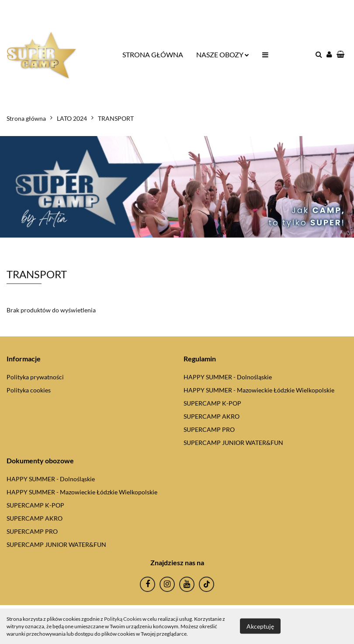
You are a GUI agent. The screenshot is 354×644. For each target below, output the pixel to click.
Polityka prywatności (35, 377)
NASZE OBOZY (223, 54)
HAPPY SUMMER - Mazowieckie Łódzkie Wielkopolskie (259, 390)
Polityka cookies (29, 390)
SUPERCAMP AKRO (212, 416)
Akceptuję (260, 626)
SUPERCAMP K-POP (212, 403)
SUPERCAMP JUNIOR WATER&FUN (233, 443)
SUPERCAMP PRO (209, 429)
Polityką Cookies (123, 619)
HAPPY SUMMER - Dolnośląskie (228, 377)
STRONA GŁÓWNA (153, 54)
